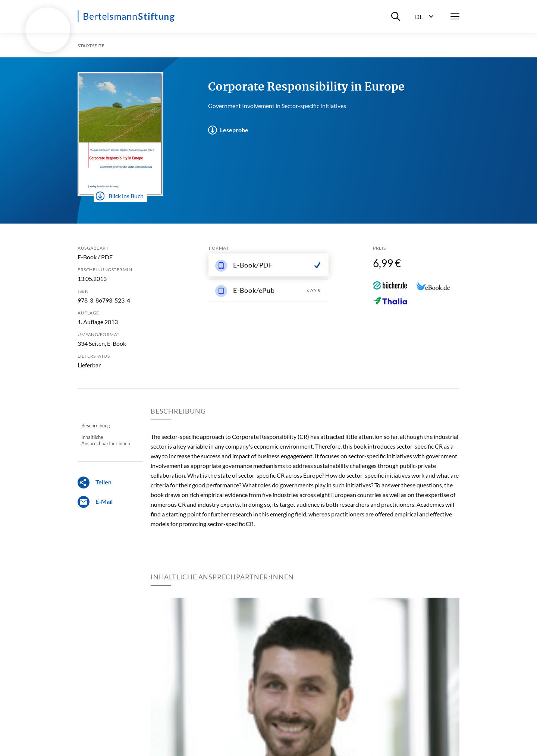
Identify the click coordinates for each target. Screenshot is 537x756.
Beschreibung (96, 426)
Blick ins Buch (120, 196)
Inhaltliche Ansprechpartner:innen (106, 440)
